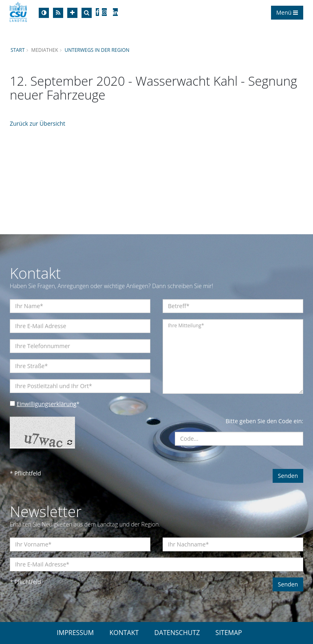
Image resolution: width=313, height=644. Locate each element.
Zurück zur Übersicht (37, 123)
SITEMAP (229, 633)
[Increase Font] (72, 13)
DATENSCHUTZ (177, 633)
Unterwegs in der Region (97, 50)
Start (18, 50)
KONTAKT (124, 633)
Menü (287, 12)
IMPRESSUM (75, 633)
